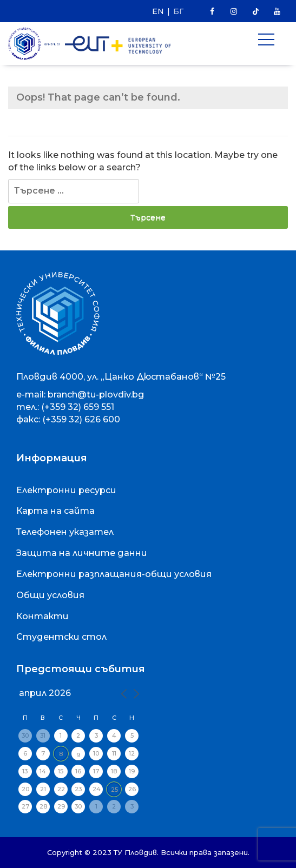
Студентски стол (61, 637)
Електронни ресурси (66, 490)
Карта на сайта (55, 511)
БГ (178, 11)
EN (158, 11)
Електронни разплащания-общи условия (114, 574)
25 (114, 790)
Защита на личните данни (82, 553)
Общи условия (50, 595)
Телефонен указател (65, 532)
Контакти (42, 616)
